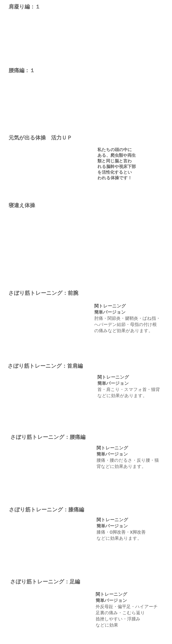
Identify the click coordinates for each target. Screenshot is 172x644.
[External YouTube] (51, 241)
